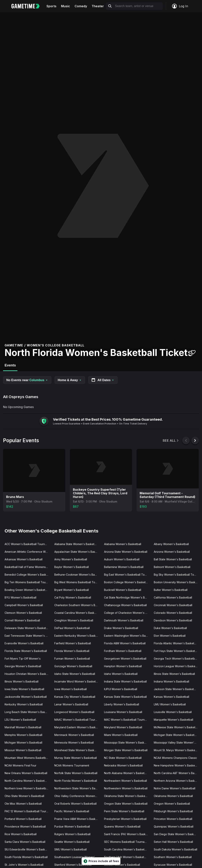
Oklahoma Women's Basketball (173, 796)
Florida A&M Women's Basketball (125, 643)
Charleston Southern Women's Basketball (78, 605)
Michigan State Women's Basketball (176, 735)
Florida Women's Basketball (72, 651)
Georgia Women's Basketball (23, 666)
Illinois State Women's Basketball (174, 674)
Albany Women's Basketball (171, 544)
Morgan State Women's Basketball (126, 750)
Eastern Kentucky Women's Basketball (78, 636)
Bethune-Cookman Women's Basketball (78, 575)
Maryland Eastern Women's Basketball (78, 727)
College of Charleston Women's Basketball (127, 613)
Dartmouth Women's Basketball (124, 620)
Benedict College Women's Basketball (28, 575)
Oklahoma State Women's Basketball (127, 796)
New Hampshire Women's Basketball (177, 765)
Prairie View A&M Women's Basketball (78, 819)
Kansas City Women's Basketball (75, 697)
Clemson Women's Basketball (23, 613)
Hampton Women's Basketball (123, 666)
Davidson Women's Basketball (173, 620)
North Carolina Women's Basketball (27, 781)
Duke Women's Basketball (170, 628)
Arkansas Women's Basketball (24, 559)
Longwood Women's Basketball (74, 712)
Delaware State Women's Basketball (27, 628)
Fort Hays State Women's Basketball (177, 651)
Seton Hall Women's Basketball (173, 842)
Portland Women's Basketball (23, 819)
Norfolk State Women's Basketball (76, 773)
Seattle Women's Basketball (72, 842)
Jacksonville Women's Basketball (26, 697)
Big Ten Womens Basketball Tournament (28, 582)
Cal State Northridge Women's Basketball (127, 597)
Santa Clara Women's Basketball (25, 842)
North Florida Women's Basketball (76, 781)
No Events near (27, 380)
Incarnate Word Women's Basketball (77, 681)
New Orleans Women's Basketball (26, 773)
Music (66, 6)
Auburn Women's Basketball (122, 559)
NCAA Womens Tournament (72, 765)
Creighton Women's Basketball (74, 620)
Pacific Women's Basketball (72, 811)
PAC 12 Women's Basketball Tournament (28, 811)
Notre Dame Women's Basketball (175, 788)
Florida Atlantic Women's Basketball (176, 643)
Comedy (81, 6)
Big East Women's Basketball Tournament (127, 575)
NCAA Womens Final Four (20, 765)
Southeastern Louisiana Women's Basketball (78, 857)
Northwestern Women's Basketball (126, 788)
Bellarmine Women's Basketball (124, 567)
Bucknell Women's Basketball (123, 590)
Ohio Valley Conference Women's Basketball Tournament (78, 796)
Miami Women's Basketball (121, 735)
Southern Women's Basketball (173, 857)
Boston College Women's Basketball (127, 582)
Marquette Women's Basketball (173, 720)
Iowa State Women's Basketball (24, 689)
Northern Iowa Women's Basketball (27, 788)
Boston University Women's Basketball (177, 582)
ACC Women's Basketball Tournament (28, 544)
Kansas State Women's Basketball (125, 697)
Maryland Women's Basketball (123, 727)
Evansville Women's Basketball (24, 643)
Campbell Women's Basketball (24, 605)
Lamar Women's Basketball (71, 704)
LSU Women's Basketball (20, 720)
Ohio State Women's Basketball (24, 796)
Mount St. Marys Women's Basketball (177, 750)
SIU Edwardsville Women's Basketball (28, 849)
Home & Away (70, 380)
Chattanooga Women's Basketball (125, 605)
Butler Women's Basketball (171, 590)
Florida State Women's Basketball (26, 651)
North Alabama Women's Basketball (126, 773)
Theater (98, 6)
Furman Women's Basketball (72, 659)
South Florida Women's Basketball (26, 857)
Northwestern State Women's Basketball (78, 788)
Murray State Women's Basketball (76, 758)
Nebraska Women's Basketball (123, 765)
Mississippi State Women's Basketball (127, 743)
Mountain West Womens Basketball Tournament (28, 758)
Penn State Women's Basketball (124, 811)
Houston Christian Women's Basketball (28, 674)
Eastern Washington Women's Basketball (127, 636)
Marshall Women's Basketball (23, 727)
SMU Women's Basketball (70, 849)
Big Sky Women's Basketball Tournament (177, 575)
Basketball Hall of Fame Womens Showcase (28, 567)
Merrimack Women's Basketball (74, 735)
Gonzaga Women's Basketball (73, 666)
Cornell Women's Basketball (22, 620)
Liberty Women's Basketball (122, 704)
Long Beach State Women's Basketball (28, 712)
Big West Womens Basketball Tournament (78, 582)
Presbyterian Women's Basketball (125, 819)
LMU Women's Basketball (170, 704)
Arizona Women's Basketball (172, 552)
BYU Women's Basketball (20, 597)
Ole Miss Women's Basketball (23, 804)
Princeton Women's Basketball (173, 819)
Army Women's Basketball (71, 559)
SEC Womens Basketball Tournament (127, 842)
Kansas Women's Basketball (171, 697)
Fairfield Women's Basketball (73, 643)
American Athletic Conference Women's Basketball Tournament (28, 552)
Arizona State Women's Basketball (126, 552)
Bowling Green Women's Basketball (27, 590)
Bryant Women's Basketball (72, 590)
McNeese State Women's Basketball (177, 727)
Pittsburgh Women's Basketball (173, 811)
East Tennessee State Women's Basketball (28, 636)
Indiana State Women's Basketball (125, 681)
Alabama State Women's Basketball (77, 544)
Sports (51, 6)
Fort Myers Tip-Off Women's (23, 659)
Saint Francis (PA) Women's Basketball (127, 834)
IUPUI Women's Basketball (121, 689)
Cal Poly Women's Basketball (73, 597)
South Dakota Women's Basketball (176, 849)
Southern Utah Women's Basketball (126, 857)
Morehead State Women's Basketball (78, 750)
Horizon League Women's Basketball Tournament (177, 666)
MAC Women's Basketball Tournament (127, 720)
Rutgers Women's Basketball (72, 834)
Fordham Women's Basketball (123, 651)
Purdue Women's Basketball (72, 826)
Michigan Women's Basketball (23, 743)
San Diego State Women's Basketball (177, 834)
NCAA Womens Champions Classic (175, 758)
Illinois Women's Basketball (22, 681)
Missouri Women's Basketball (23, 750)
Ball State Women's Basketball (173, 559)
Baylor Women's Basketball (72, 567)
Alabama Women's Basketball (123, 544)
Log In (180, 6)
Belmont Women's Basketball (172, 567)
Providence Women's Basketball (25, 826)
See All (171, 441)
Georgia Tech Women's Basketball (176, 659)
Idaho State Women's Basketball (75, 674)
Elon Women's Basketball (170, 636)
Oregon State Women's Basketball (126, 804)
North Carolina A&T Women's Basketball (177, 773)
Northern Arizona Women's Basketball (177, 781)
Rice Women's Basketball (21, 834)
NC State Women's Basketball (123, 758)
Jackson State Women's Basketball (176, 689)
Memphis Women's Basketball (23, 735)
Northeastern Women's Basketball (125, 781)
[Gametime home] (28, 6)
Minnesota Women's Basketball (74, 743)
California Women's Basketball (173, 597)
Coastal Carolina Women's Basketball (78, 613)
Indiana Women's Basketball (171, 681)
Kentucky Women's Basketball (24, 704)
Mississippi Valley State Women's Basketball (177, 743)
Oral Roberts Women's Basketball (75, 804)
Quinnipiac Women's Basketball (174, 826)
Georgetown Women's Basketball (125, 659)
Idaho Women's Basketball (121, 674)
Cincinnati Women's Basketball (173, 605)
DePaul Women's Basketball (72, 628)
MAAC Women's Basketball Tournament (78, 720)
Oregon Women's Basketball (172, 804)
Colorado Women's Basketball (173, 613)
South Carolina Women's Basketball (126, 849)
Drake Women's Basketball (121, 628)
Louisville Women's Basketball (173, 712)
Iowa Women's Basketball (70, 689)
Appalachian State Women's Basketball (78, 552)
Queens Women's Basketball (122, 826)
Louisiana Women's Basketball (123, 712)
